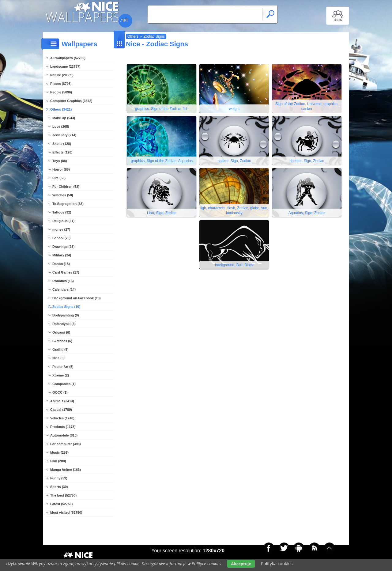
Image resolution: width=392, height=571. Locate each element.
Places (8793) (61, 84)
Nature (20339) (62, 75)
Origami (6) (61, 332)
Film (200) (58, 461)
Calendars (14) (64, 289)
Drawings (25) (63, 247)
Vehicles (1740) (62, 418)
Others (133, 36)
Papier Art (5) (63, 367)
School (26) (61, 238)
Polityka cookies (277, 563)
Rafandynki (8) (64, 324)
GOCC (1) (60, 392)
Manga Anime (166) (66, 470)
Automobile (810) (64, 435)
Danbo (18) (61, 264)
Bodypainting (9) (66, 315)
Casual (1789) (61, 410)
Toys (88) (60, 161)
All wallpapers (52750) (68, 58)
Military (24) (62, 255)
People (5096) (61, 92)
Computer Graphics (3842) (71, 101)
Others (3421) (61, 109)
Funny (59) (59, 478)
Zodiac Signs (154, 36)
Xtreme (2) (61, 375)
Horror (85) (61, 169)
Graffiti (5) (60, 350)
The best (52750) (63, 495)
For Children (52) (66, 187)
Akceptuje (241, 564)
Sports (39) (59, 487)
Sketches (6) (62, 341)
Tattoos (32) (62, 212)
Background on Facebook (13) (77, 298)
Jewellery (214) (64, 135)
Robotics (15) (63, 281)
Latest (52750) (61, 504)
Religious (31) (63, 221)
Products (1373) (63, 427)
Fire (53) (59, 178)
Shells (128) (62, 144)
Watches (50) (63, 195)
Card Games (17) (66, 272)
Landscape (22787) (65, 66)
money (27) (61, 229)
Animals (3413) (62, 401)
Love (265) (61, 127)
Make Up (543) (64, 118)
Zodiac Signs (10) (66, 307)
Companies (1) (64, 384)
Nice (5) (58, 358)
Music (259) (59, 452)
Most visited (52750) (66, 512)
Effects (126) (62, 152)
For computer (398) (66, 444)
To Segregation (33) (68, 204)
